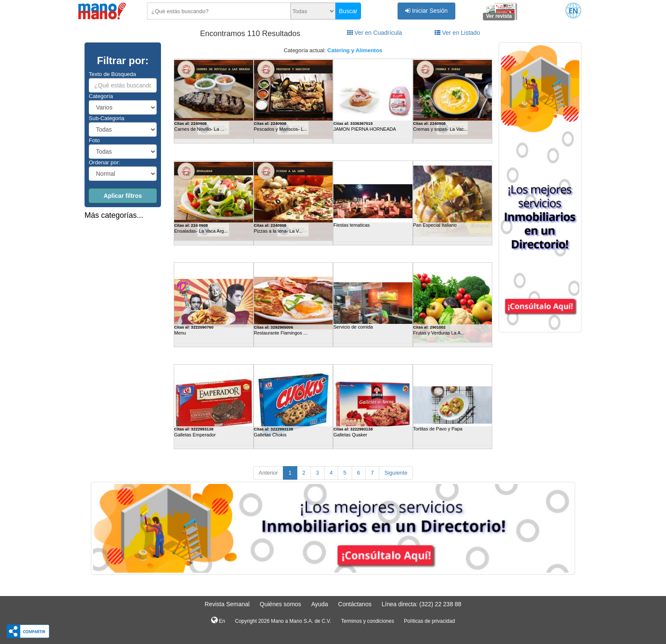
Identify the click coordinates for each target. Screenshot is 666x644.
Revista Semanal (227, 604)
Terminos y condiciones (368, 621)
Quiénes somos (281, 604)
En (218, 620)
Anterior (268, 473)
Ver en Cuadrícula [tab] (375, 33)
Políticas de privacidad (429, 621)
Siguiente (396, 473)
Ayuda (320, 604)
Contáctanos (355, 604)
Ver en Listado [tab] (457, 33)
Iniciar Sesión (426, 11)
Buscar (348, 11)
